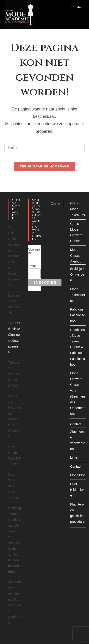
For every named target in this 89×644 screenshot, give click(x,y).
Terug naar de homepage (44, 166)
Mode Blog (78, 475)
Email (32, 266)
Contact (76, 424)
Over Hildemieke (77, 490)
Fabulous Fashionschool (78, 315)
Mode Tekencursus (78, 295)
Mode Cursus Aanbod (76, 255)
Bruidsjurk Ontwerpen (77, 274)
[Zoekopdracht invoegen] (44, 148)
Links (74, 458)
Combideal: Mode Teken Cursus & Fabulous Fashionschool (78, 347)
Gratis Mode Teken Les (78, 209)
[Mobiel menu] (78, 7)
